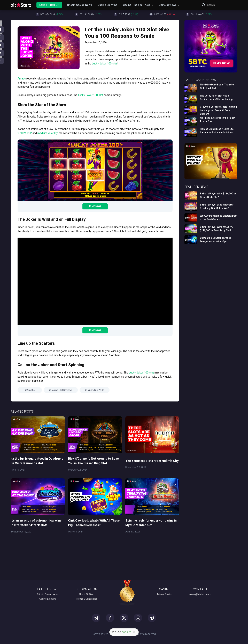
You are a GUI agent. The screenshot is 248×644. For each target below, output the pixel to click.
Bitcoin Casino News (80, 5)
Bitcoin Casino (165, 594)
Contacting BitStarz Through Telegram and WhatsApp (216, 240)
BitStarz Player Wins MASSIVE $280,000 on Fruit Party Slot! (217, 229)
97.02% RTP (25, 133)
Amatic (22, 79)
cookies (126, 632)
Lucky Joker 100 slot (104, 64)
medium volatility (48, 133)
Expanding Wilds (95, 390)
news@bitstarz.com (200, 594)
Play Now (95, 206)
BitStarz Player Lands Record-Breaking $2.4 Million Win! (217, 206)
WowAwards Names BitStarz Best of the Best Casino (219, 218)
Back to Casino (49, 5)
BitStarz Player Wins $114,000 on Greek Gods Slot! (218, 195)
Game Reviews (168, 5)
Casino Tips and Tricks (137, 5)
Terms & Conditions (86, 599)
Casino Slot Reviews (62, 390)
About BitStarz (87, 594)
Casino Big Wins (107, 5)
